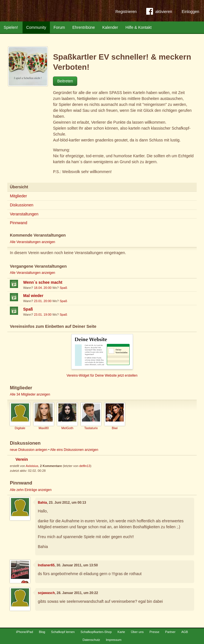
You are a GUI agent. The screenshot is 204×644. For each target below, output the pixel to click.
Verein (22, 459)
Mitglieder (18, 196)
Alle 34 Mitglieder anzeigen (30, 394)
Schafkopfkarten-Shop (96, 632)
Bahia (42, 503)
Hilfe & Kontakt (138, 27)
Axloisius (32, 466)
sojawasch (46, 593)
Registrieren (126, 12)
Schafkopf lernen (63, 632)
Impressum (114, 640)
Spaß (64, 288)
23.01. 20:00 (43, 301)
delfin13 (85, 466)
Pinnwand (19, 223)
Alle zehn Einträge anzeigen (31, 490)
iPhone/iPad (25, 632)
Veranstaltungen (24, 214)
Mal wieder (33, 296)
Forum (59, 27)
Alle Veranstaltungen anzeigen (33, 242)
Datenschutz (91, 640)
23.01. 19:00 (43, 315)
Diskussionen (22, 205)
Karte (121, 632)
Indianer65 (46, 565)
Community (36, 27)
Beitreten (65, 81)
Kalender (110, 27)
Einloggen (190, 12)
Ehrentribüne (84, 27)
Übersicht (19, 187)
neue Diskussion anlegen (29, 450)
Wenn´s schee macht (43, 282)
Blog (42, 632)
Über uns (137, 632)
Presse (155, 632)
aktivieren (159, 12)
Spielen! (11, 27)
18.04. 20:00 (43, 288)
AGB (185, 632)
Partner (170, 632)
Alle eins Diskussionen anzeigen (74, 450)
